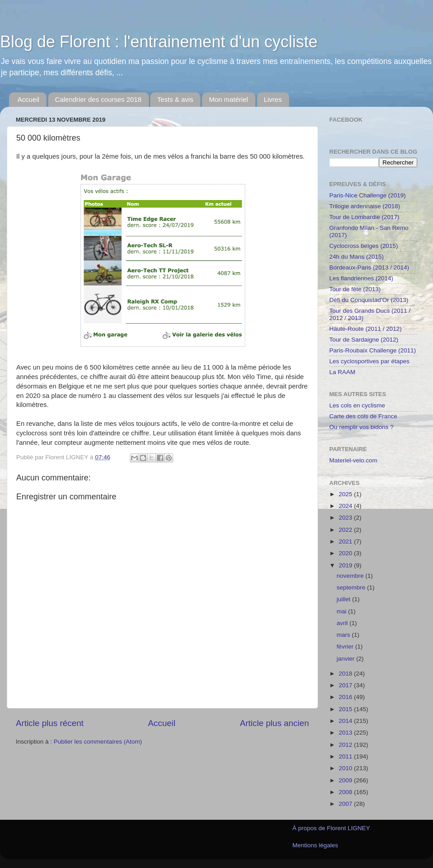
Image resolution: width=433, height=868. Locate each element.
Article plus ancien (274, 723)
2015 (346, 709)
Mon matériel (228, 99)
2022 (346, 530)
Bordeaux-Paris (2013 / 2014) (369, 267)
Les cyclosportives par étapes (369, 361)
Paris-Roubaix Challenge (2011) (373, 350)
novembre (351, 576)
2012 (346, 745)
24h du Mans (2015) (357, 257)
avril (343, 623)
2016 (346, 697)
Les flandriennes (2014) (361, 278)
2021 (346, 541)
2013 (346, 733)
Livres (273, 99)
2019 (346, 565)
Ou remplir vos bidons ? (362, 427)
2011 (346, 756)
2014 (346, 721)
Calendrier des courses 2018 (98, 99)
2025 (346, 494)
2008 (346, 792)
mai (342, 611)
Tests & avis (175, 99)
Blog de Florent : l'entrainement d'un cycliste (159, 42)
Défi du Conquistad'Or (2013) (369, 300)
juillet (344, 599)
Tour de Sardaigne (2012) (364, 340)
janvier (346, 659)
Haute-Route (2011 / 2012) (366, 329)
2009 (346, 780)
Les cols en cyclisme (357, 405)
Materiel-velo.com (353, 460)
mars (344, 635)
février (346, 646)
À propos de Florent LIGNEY (331, 828)
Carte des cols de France (363, 416)
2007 (346, 804)
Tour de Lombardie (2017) (364, 217)
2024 (346, 506)
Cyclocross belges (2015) (364, 246)
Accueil (28, 99)
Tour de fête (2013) (355, 289)
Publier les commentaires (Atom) (98, 742)
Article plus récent (50, 723)
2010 (346, 768)
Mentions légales (315, 845)
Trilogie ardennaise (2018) (365, 206)
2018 (346, 674)
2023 (346, 518)
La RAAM (342, 372)
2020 (346, 553)
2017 (346, 685)
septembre (352, 587)
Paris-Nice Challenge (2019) (368, 195)
